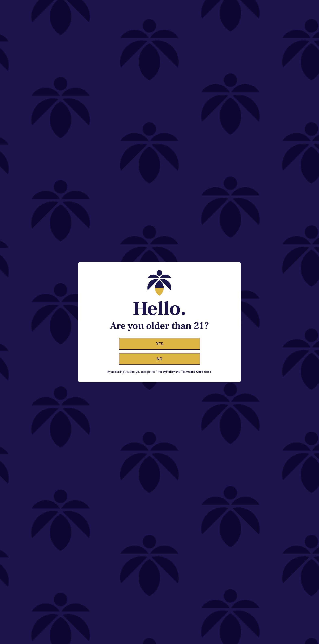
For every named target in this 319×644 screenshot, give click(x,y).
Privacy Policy (165, 372)
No (159, 359)
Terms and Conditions (196, 372)
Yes (160, 344)
